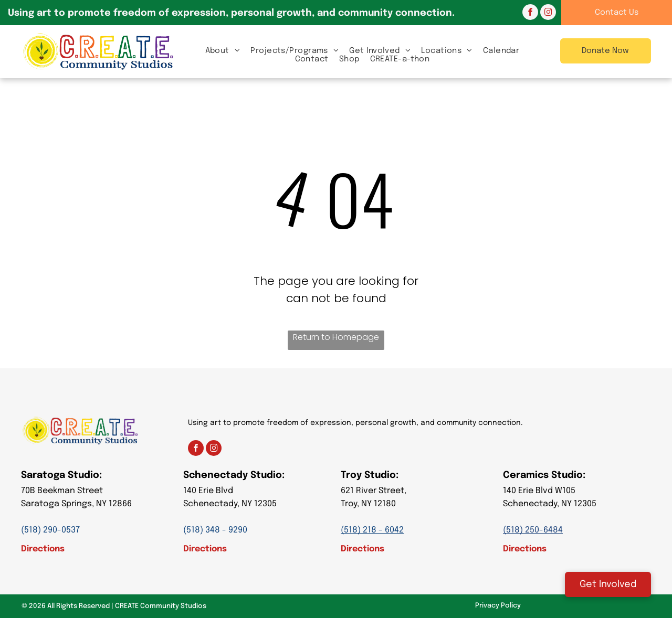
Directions (43, 549)
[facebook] (530, 13)
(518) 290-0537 (50, 530)
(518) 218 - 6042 (372, 530)
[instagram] (548, 13)
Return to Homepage (336, 337)
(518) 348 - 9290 (215, 530)
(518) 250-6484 (533, 530)
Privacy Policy (498, 606)
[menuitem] (223, 51)
